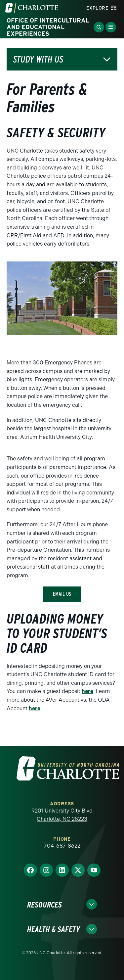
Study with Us (38, 59)
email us (62, 594)
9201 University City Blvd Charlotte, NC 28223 (62, 815)
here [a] (87, 691)
